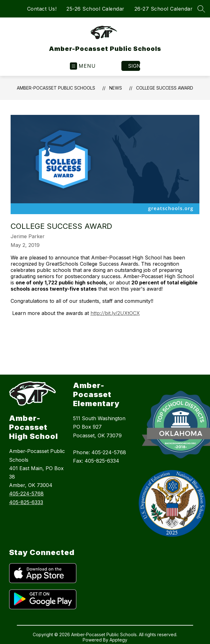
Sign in (134, 66)
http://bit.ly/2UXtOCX (115, 313)
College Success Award (165, 88)
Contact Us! (42, 9)
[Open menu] (83, 66)
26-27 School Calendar (164, 9)
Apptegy (118, 640)
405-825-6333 (26, 502)
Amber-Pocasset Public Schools (56, 88)
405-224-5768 (26, 494)
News (116, 88)
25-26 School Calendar (95, 9)
